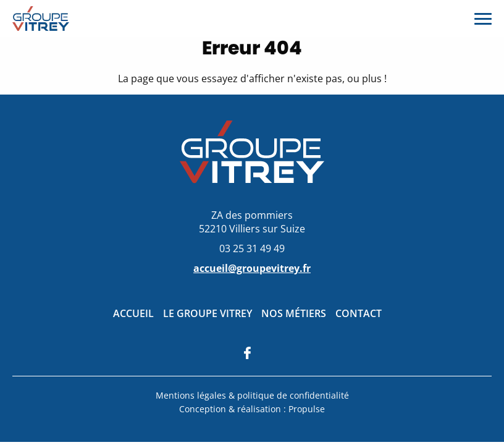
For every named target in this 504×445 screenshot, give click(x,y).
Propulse (307, 409)
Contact (359, 313)
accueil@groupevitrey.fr (252, 268)
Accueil (133, 313)
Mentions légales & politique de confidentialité (252, 395)
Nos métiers (294, 313)
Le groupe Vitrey (208, 313)
